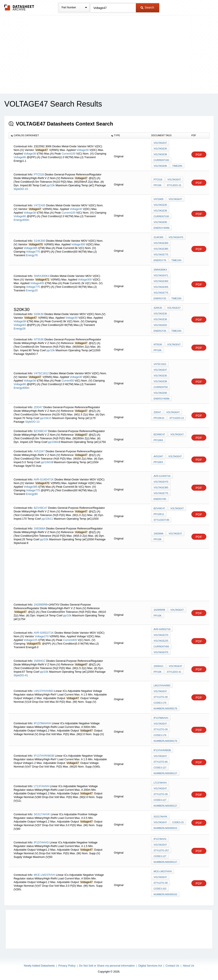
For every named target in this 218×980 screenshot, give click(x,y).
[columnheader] (59, 136)
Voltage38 (30, 154)
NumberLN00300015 (165, 828)
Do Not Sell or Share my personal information (107, 966)
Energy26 (20, 329)
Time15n (176, 260)
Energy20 (32, 290)
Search (147, 7)
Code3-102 (160, 889)
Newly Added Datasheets (39, 966)
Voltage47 (160, 143)
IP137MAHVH (42, 723)
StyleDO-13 (32, 422)
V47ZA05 (40, 205)
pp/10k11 (47, 519)
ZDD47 (38, 407)
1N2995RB (41, 605)
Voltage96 (20, 157)
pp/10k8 (53, 442)
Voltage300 (78, 244)
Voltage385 (31, 248)
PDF (199, 155)
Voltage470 (176, 237)
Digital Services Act (150, 966)
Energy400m (22, 220)
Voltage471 (161, 275)
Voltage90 (20, 216)
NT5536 (39, 339)
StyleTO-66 (161, 762)
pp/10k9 (46, 462)
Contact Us (172, 966)
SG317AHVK (42, 814)
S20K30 (39, 314)
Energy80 (32, 494)
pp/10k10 (46, 418)
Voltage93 (20, 325)
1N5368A (40, 528)
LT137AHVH (42, 786)
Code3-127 (160, 768)
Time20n (177, 166)
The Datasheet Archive (19, 8)
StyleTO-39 (161, 697)
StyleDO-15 (21, 189)
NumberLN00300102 (165, 894)
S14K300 (40, 241)
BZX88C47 (41, 431)
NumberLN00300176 (165, 708)
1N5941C (40, 661)
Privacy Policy (67, 966)
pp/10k (51, 185)
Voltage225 (31, 640)
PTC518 (39, 174)
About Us (188, 966)
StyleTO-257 (161, 850)
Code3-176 (160, 703)
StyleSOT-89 (161, 520)
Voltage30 (83, 150)
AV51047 (39, 451)
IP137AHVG (41, 842)
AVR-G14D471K (44, 479)
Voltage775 (34, 252)
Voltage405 (37, 283)
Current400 (70, 640)
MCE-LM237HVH (44, 875)
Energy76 (32, 255)
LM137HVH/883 (44, 691)
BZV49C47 (41, 508)
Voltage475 (161, 652)
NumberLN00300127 (165, 773)
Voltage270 (42, 636)
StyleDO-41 (21, 675)
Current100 (68, 154)
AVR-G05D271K (44, 633)
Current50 (68, 381)
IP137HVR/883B (44, 756)
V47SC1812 (41, 373)
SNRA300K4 (42, 276)
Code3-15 (178, 822)
